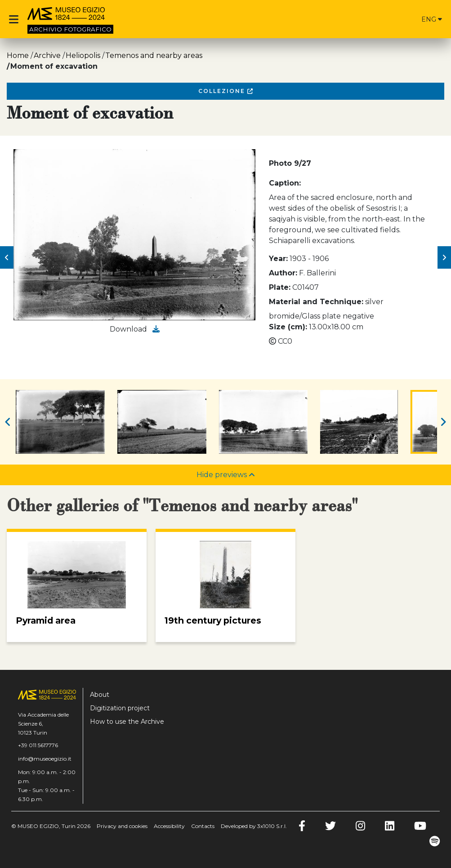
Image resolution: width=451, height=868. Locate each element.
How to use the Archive (127, 722)
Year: (278, 259)
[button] (7, 257)
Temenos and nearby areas (154, 55)
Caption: (285, 183)
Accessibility (169, 826)
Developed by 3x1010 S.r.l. (254, 826)
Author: (283, 273)
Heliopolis (83, 55)
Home (18, 55)
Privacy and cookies (122, 826)
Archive (47, 55)
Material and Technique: (316, 302)
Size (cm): (288, 327)
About (100, 695)
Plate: (280, 287)
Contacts (203, 826)
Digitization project (120, 708)
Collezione (225, 91)
